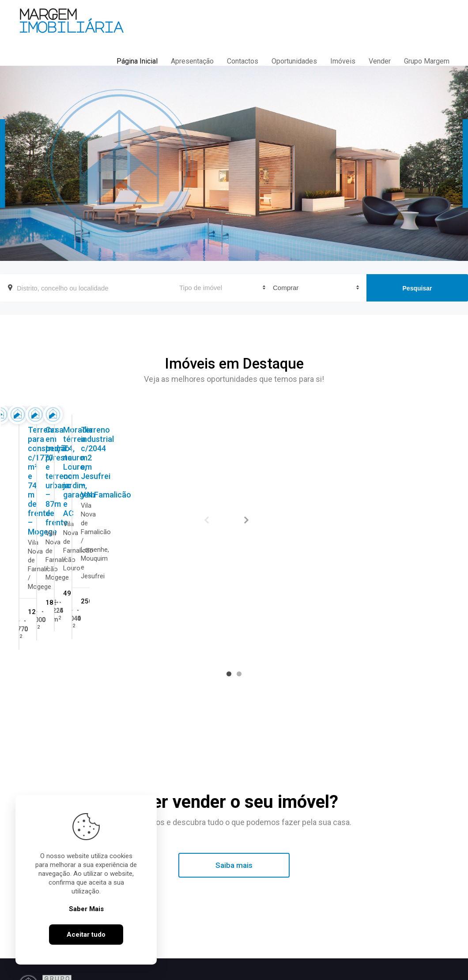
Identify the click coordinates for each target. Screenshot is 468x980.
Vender (380, 61)
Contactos (243, 61)
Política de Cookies (201, 972)
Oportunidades (294, 61)
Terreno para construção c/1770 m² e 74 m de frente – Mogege (79, 524)
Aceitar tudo (86, 942)
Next (246, 520)
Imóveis (343, 61)
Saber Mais (86, 916)
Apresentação (192, 61)
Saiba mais (234, 797)
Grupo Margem (427, 61)
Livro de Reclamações (267, 972)
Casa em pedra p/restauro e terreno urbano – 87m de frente (221, 524)
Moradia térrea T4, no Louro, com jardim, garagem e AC (366, 520)
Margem (207, 919)
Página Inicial (137, 61)
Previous (207, 520)
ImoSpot (353, 972)
